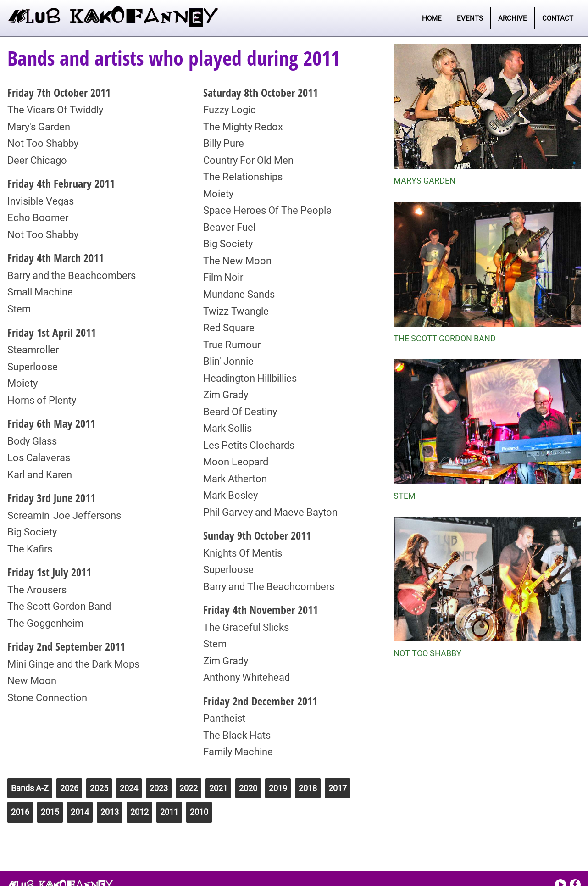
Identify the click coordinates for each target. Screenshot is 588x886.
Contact (558, 18)
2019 (278, 788)
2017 (338, 788)
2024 (129, 788)
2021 (218, 788)
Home (432, 18)
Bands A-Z (30, 788)
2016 (20, 812)
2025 (99, 788)
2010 (199, 812)
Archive (513, 18)
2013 (110, 812)
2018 (308, 788)
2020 (248, 788)
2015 (50, 812)
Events (470, 18)
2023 (159, 788)
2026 (69, 788)
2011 (169, 812)
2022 (189, 788)
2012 (139, 812)
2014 (80, 812)
